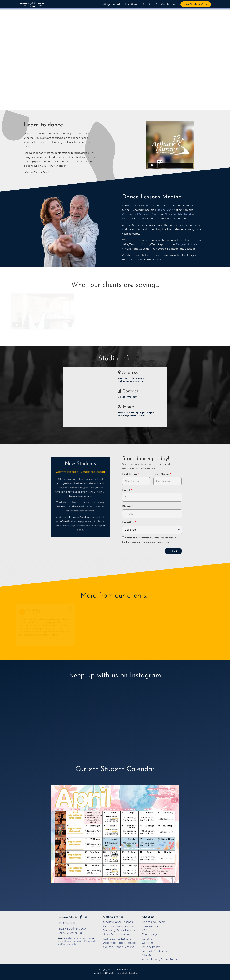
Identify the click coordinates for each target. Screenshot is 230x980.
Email (127, 490)
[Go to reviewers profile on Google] (24, 612)
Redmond (89, 941)
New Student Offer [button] (196, 4)
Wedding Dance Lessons (119, 930)
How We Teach (152, 926)
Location (129, 523)
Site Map (148, 955)
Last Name (162, 474)
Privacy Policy (151, 947)
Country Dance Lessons (119, 947)
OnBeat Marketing (129, 973)
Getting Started (110, 4)
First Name (130, 474)
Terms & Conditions (154, 951)
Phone (127, 506)
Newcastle (78, 941)
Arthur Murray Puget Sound (160, 959)
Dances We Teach (153, 922)
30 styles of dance (186, 244)
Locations (131, 4)
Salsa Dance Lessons (117, 934)
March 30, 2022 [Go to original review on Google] (35, 613)
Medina (89, 938)
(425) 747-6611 (128, 397)
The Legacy (149, 934)
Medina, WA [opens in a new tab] (164, 210)
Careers (147, 939)
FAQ (145, 930)
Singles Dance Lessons (118, 922)
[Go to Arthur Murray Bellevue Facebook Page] (81, 917)
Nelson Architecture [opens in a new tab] (177, 214)
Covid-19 (147, 943)
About (146, 4)
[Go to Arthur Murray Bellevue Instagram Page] (85, 917)
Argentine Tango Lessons (120, 943)
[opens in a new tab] (115, 838)
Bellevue (70, 938)
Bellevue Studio (68, 917)
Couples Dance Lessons (119, 926)
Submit (173, 551)
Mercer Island (65, 941)
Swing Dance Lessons (117, 939)
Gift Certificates (165, 5)
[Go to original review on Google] (72, 611)
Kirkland (80, 938)
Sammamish (69, 944)
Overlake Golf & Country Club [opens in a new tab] (140, 214)
